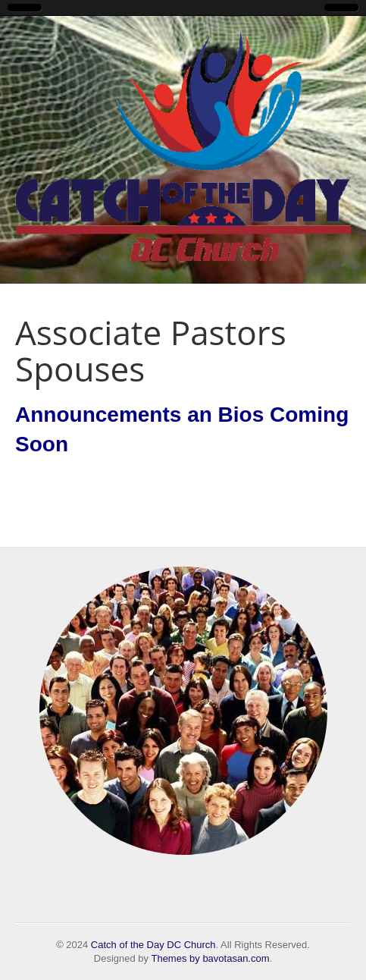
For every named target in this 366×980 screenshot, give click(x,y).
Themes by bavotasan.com (210, 958)
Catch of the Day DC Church (153, 945)
